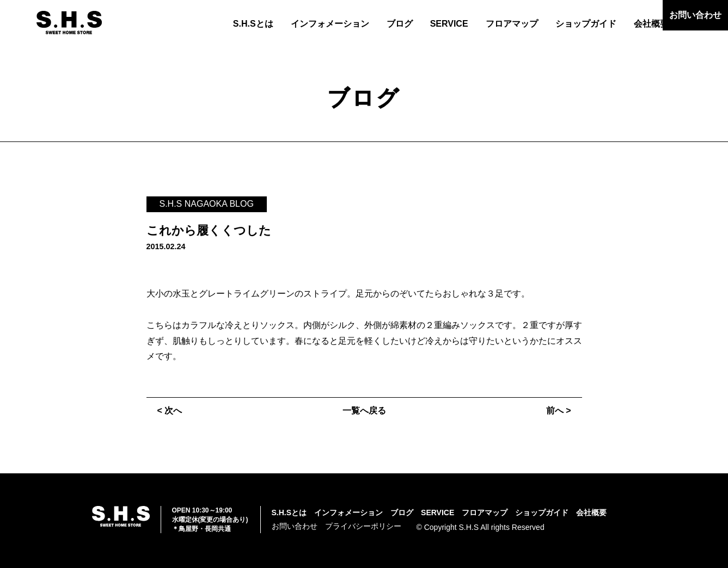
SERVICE (449, 24)
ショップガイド (586, 24)
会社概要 (651, 24)
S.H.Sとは (253, 24)
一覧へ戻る (364, 410)
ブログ (400, 24)
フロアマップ (512, 24)
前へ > (559, 410)
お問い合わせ (695, 15)
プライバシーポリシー (363, 526)
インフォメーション (330, 24)
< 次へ (170, 410)
